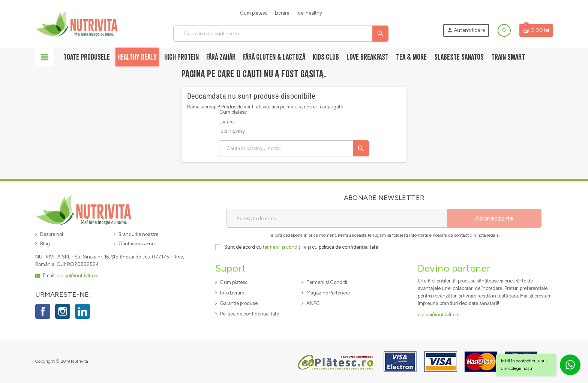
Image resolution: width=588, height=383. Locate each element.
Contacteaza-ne (136, 244)
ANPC (313, 303)
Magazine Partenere (328, 293)
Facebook (43, 311)
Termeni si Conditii (327, 282)
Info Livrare (232, 293)
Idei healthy (309, 13)
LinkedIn (82, 311)
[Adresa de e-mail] (337, 218)
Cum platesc (254, 13)
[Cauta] (281, 34)
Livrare (282, 13)
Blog (45, 244)
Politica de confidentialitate (250, 314)
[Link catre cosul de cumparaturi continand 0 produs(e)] (536, 30)
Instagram (63, 311)
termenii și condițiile (285, 247)
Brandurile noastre (138, 234)
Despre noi (52, 234)
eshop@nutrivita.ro (77, 276)
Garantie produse (239, 303)
